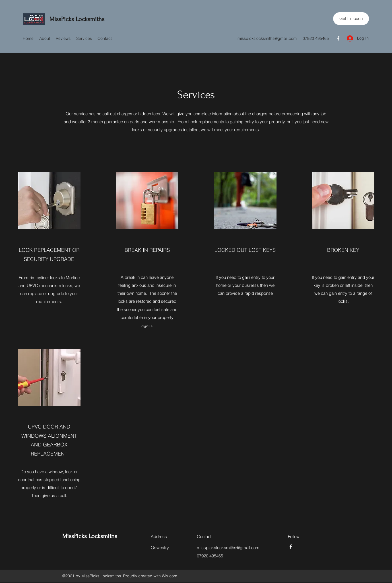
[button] (351, 19)
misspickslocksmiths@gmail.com (267, 38)
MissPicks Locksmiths (77, 19)
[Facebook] (338, 38)
